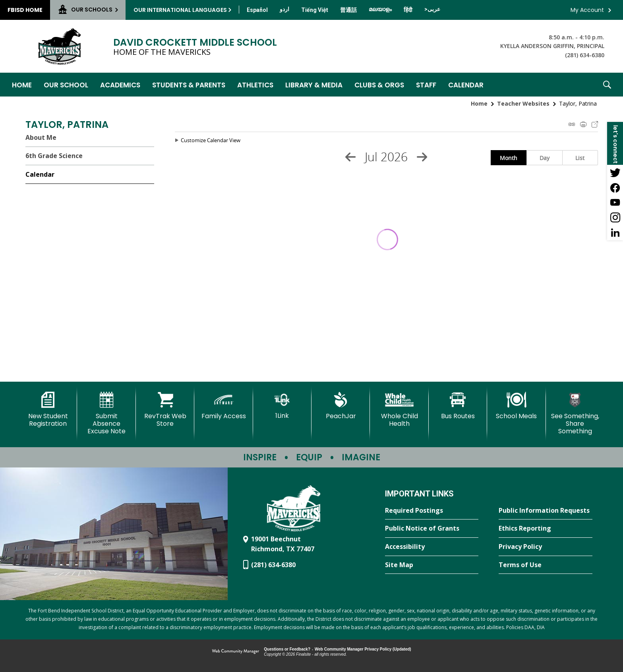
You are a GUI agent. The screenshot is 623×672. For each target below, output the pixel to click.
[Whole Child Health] (399, 410)
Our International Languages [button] (180, 10)
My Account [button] (587, 10)
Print (583, 124)
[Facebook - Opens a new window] (615, 187)
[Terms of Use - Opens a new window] (546, 565)
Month (509, 158)
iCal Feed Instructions (572, 124)
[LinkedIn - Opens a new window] (615, 233)
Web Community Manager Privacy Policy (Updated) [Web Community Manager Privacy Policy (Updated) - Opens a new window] (363, 649)
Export (595, 124)
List (580, 158)
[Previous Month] (350, 157)
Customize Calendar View (211, 140)
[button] (607, 85)
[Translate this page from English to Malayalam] (380, 9)
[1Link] (282, 406)
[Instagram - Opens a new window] (615, 218)
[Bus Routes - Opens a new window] (458, 406)
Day (545, 158)
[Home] (22, 85)
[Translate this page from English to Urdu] (284, 9)
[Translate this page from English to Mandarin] (348, 10)
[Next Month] (422, 157)
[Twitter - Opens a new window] (615, 172)
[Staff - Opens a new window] (426, 85)
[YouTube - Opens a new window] (615, 203)
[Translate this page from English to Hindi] (408, 10)
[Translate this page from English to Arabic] (432, 9)
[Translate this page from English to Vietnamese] (315, 10)
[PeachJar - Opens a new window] (341, 406)
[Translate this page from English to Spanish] (257, 10)
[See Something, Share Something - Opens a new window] (575, 414)
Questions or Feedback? (287, 649)
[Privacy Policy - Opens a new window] (546, 547)
